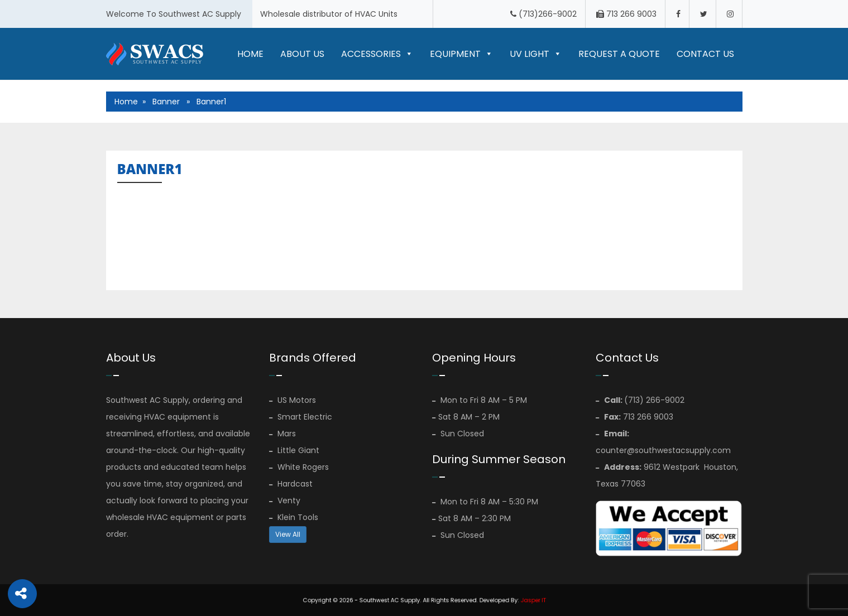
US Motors (293, 400)
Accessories (377, 54)
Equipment (461, 54)
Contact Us (705, 54)
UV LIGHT (536, 54)
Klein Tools (294, 517)
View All (288, 534)
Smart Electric (301, 417)
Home (250, 54)
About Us (302, 54)
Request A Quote (619, 54)
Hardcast (291, 484)
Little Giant (294, 450)
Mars (282, 434)
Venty (285, 501)
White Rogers (299, 467)
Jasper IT (510, 600)
